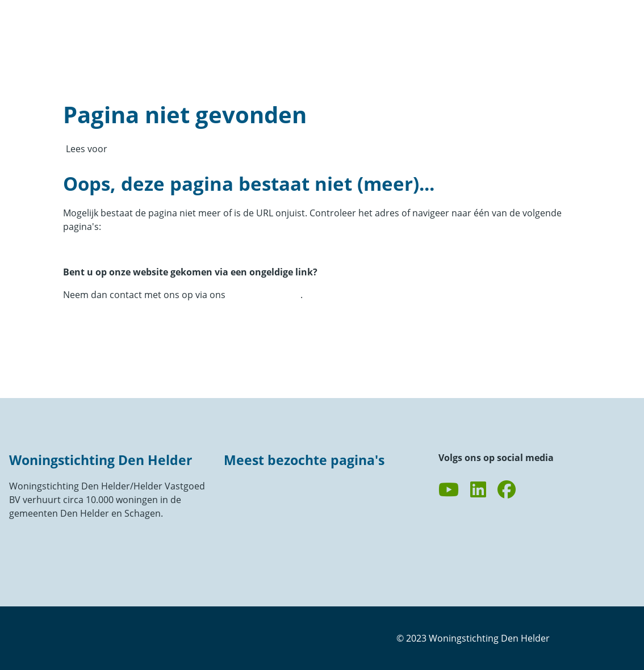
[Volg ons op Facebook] (507, 490)
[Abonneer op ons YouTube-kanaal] (449, 490)
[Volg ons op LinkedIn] (478, 490)
